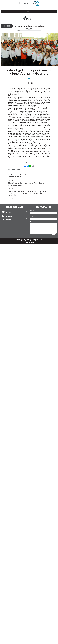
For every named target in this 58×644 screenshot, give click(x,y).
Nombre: (33, 211)
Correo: (32, 216)
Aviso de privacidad (29, 242)
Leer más (11, 180)
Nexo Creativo (33, 241)
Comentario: (34, 222)
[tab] (14, 212)
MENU (29, 11)
